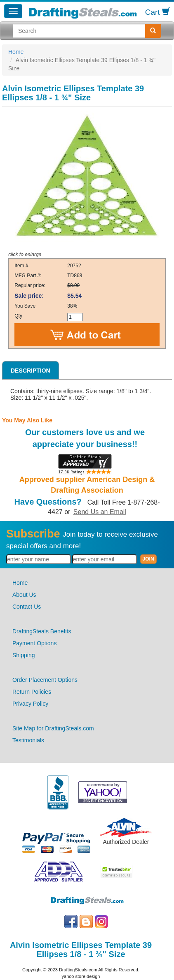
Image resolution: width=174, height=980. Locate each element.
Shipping (24, 655)
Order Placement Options (45, 680)
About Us (24, 595)
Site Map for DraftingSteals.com (53, 728)
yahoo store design (81, 976)
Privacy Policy (30, 704)
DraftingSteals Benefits (42, 631)
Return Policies (32, 692)
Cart (158, 12)
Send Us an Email (100, 512)
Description (31, 371)
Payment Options (34, 643)
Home (16, 52)
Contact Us (27, 607)
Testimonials (28, 740)
